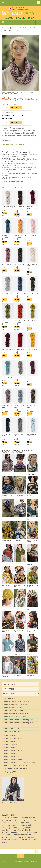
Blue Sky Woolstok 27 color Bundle (17, 765)
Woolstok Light (19, 28)
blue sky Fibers (9, 699)
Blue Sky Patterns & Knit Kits (15, 769)
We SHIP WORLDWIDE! (20, 7)
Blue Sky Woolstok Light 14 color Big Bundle (20, 762)
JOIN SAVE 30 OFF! (25, 18)
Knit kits (33, 28)
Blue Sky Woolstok (10, 747)
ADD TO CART (16, 107)
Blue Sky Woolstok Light (13, 753)
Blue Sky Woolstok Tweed (13, 750)
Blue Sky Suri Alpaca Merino (14, 738)
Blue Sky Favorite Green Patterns (15, 705)
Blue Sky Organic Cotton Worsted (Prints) (19, 723)
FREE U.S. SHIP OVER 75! (20, 10)
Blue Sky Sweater (10, 741)
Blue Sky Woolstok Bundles (14, 759)
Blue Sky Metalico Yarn (12, 729)
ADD (5, 213)
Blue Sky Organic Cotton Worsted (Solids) (19, 720)
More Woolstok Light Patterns (13, 145)
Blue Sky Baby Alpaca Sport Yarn (15, 711)
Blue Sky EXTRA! (9, 726)
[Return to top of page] (21, 856)
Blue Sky (6, 28)
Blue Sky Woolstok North (13, 756)
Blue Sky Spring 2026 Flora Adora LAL (17, 702)
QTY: (3, 107)
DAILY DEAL (9, 18)
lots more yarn (9, 772)
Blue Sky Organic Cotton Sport (15, 717)
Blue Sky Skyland (10, 735)
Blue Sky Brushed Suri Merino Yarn (16, 714)
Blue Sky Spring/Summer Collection (16, 708)
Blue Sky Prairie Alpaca (12, 732)
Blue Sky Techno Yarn (11, 744)
